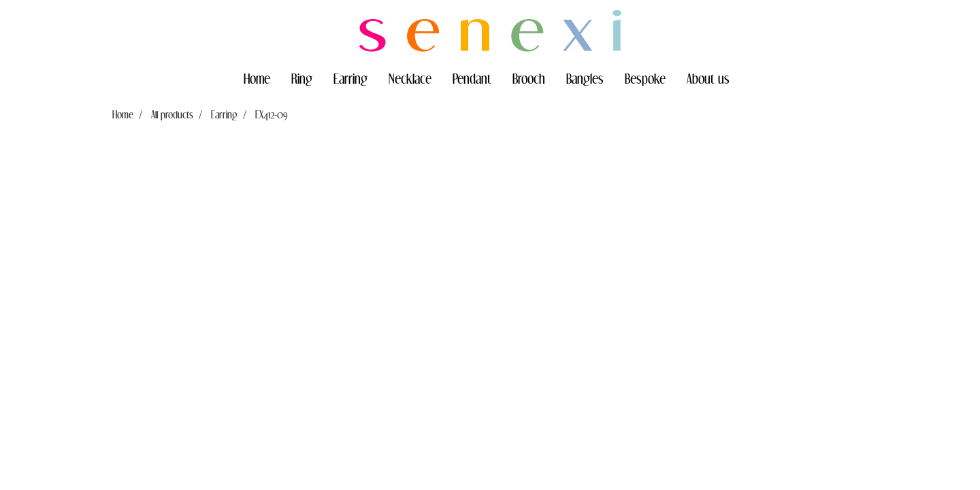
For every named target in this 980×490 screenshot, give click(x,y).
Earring (350, 78)
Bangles (585, 78)
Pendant (472, 78)
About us (708, 78)
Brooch (529, 78)
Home (257, 78)
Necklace (410, 78)
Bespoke (645, 78)
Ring (302, 78)
